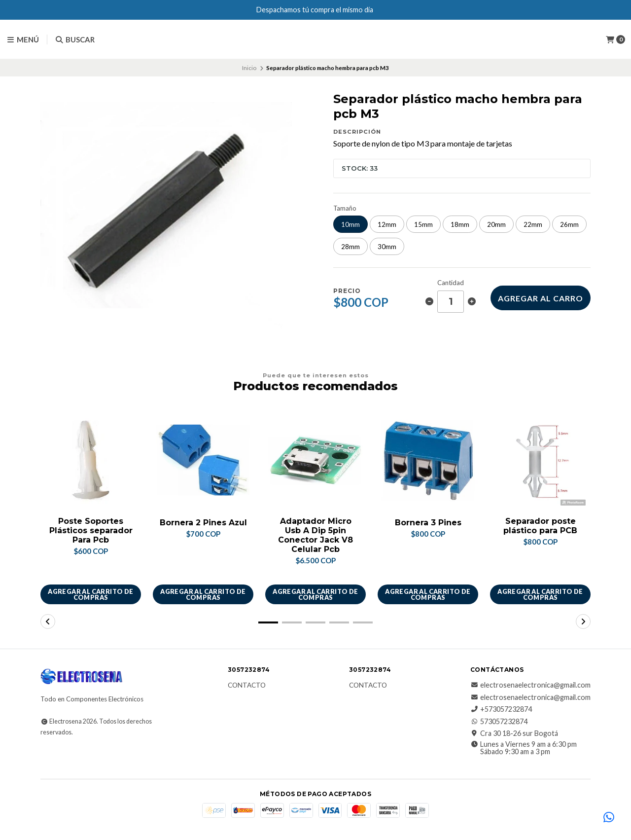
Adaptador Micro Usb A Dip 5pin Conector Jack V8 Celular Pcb (315, 535)
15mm (423, 224)
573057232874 (499, 722)
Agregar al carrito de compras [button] (90, 595)
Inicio (249, 68)
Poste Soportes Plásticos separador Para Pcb (91, 530)
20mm (496, 224)
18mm (460, 224)
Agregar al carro (541, 298)
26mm (569, 224)
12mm (387, 224)
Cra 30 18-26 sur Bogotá (514, 733)
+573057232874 (501, 710)
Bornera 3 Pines (428, 523)
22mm (533, 224)
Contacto (247, 686)
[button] (268, 623)
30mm (387, 247)
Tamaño (345, 208)
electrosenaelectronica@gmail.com (530, 686)
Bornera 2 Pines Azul (203, 523)
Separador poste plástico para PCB (540, 526)
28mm (351, 247)
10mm (351, 224)
